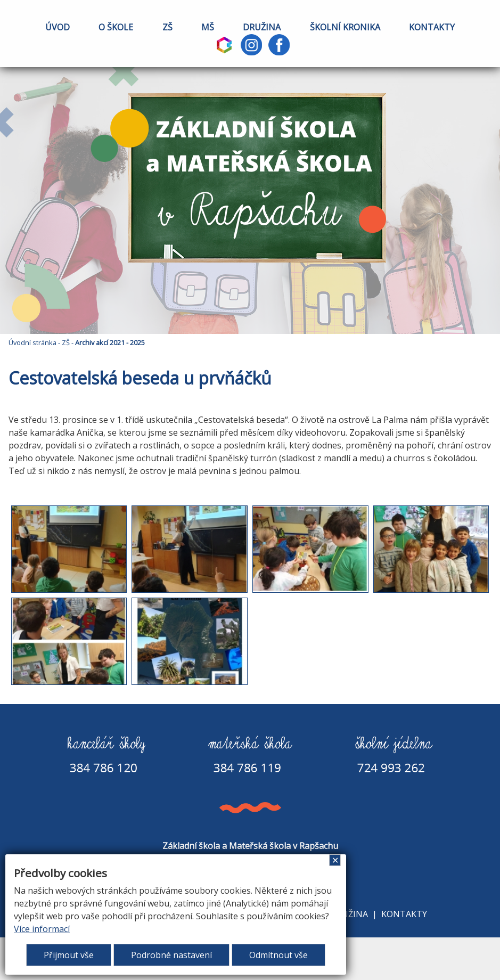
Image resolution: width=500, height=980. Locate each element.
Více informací (42, 929)
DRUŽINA (262, 27)
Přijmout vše (69, 955)
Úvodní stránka (32, 342)
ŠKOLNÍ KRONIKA (345, 27)
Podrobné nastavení (171, 955)
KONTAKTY (432, 27)
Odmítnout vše (278, 955)
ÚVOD (58, 27)
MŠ (208, 27)
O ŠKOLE (116, 27)
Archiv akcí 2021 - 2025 (110, 342)
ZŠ (167, 27)
